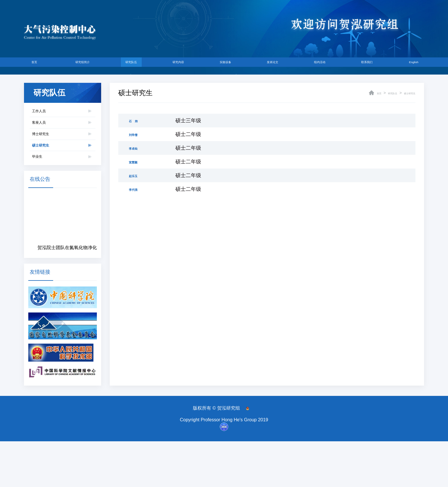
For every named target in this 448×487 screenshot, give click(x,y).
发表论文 (271, 66)
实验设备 (227, 66)
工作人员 (46, 116)
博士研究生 (49, 156)
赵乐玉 (137, 175)
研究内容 (182, 66)
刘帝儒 (137, 134)
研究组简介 (90, 66)
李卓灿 (137, 148)
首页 (43, 66)
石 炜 (137, 121)
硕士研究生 (49, 176)
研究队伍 (137, 66)
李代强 (137, 189)
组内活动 (316, 66)
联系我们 (361, 66)
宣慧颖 (137, 162)
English (405, 66)
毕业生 (43, 197)
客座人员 (46, 136)
